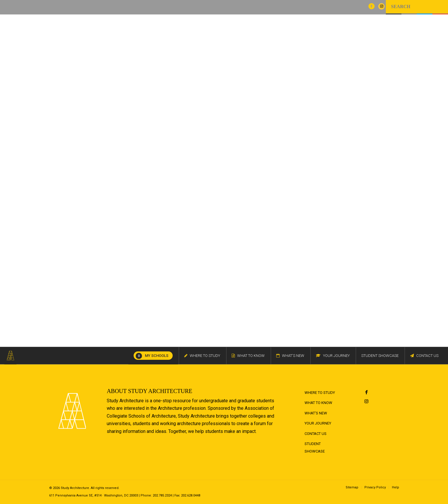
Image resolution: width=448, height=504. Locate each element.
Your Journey (318, 423)
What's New (316, 413)
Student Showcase (315, 448)
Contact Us (316, 434)
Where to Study (320, 393)
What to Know (318, 403)
